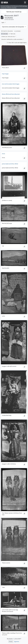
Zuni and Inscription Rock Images (11, 84)
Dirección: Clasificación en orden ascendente (12, 39)
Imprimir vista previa (7, 31)
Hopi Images (5, 74)
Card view (5, 34)
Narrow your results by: (14, 12)
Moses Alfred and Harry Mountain (11, 94)
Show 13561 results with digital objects (17, 43)
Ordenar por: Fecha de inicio (8, 37)
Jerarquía (18, 31)
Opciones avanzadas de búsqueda (13, 27)
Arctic (4, 154)
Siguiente (17, 642)
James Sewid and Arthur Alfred (10, 164)
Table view (12, 34)
